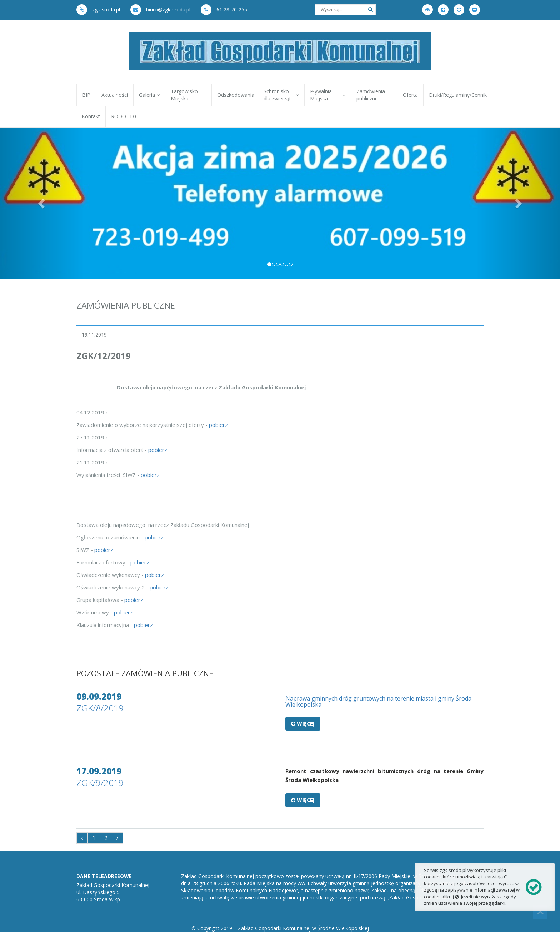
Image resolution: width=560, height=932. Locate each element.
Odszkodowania (236, 95)
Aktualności (115, 95)
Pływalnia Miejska (328, 95)
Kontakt (91, 116)
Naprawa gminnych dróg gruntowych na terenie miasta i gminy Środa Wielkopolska (378, 702)
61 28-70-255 (224, 9)
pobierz (218, 425)
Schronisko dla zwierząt (281, 95)
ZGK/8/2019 (100, 708)
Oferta (410, 95)
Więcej (303, 724)
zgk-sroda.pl (98, 9)
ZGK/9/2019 (100, 783)
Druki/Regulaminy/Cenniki (449, 95)
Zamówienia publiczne (371, 95)
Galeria (149, 95)
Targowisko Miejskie (184, 95)
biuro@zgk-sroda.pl (160, 9)
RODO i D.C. (125, 116)
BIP (86, 95)
